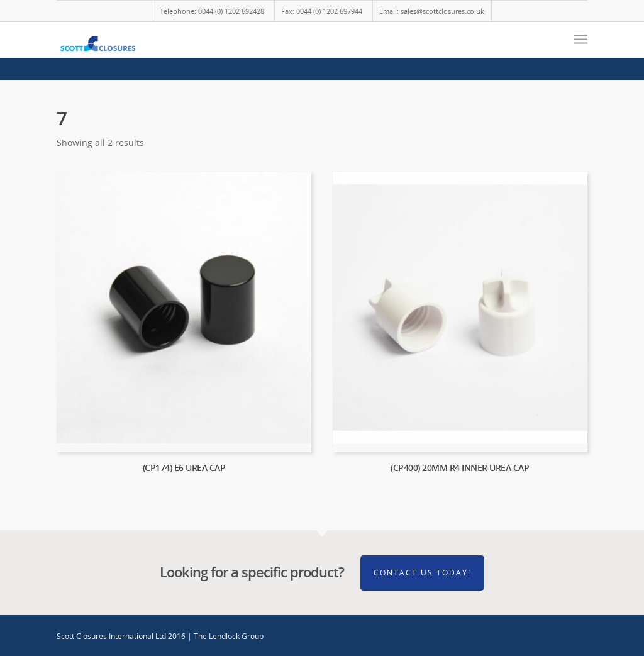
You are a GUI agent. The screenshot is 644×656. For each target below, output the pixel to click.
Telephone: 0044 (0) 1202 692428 (212, 11)
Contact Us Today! (422, 573)
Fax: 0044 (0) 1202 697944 (322, 11)
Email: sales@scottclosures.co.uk (432, 11)
